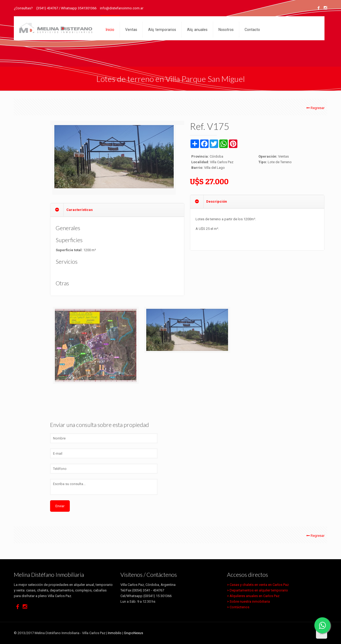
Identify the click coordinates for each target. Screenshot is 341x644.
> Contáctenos (238, 607)
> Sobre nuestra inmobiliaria (248, 601)
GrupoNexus (133, 633)
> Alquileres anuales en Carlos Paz (253, 596)
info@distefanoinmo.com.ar (122, 8)
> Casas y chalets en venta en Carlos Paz (258, 585)
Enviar (60, 506)
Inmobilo (115, 633)
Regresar (315, 108)
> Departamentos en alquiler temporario (257, 590)
